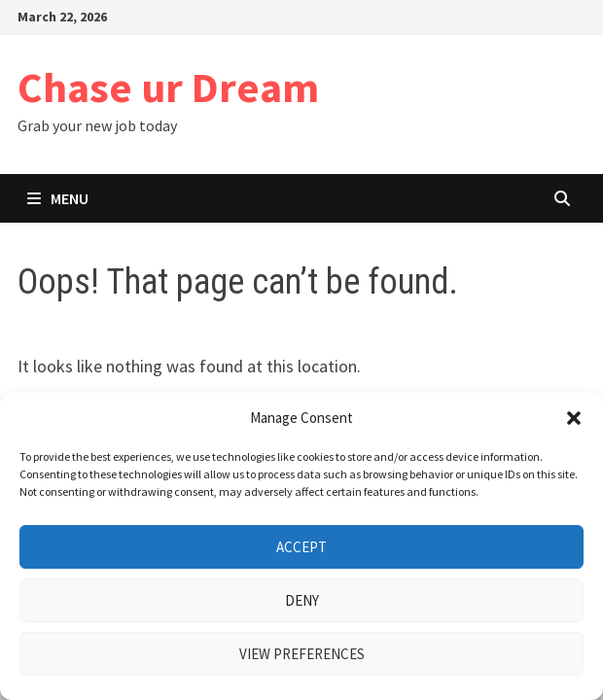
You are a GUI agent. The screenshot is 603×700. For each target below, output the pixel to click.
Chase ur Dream (168, 87)
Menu (58, 198)
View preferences (302, 654)
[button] (574, 418)
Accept (301, 547)
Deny (302, 600)
